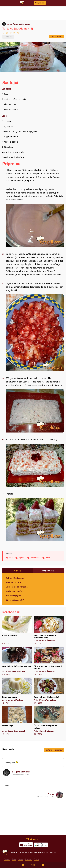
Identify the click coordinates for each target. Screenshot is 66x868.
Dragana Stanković (22, 24)
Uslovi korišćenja (35, 852)
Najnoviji (18, 570)
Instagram (29, 859)
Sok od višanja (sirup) (15, 578)
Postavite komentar (54, 750)
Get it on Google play (41, 845)
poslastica (35, 558)
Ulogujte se (40, 3)
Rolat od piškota (13, 582)
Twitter (14, 859)
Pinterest (37, 859)
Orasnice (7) (17, 721)
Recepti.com (5, 852)
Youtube (21, 859)
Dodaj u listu (56, 37)
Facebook (7, 859)
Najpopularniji (48, 570)
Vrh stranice (32, 839)
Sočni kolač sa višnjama (17, 587)
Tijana (51, 794)
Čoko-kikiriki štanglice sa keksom (49, 721)
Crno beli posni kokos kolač (49, 691)
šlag (11, 558)
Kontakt (53, 852)
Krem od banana (17, 630)
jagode (22, 558)
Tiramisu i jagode (14, 596)
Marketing (46, 852)
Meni (33, 865)
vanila (48, 558)
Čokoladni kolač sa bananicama (17, 661)
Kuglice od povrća (14, 591)
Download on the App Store (26, 845)
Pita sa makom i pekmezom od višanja (49, 661)
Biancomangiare (17, 691)
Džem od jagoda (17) (15, 600)
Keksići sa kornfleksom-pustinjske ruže (49, 630)
